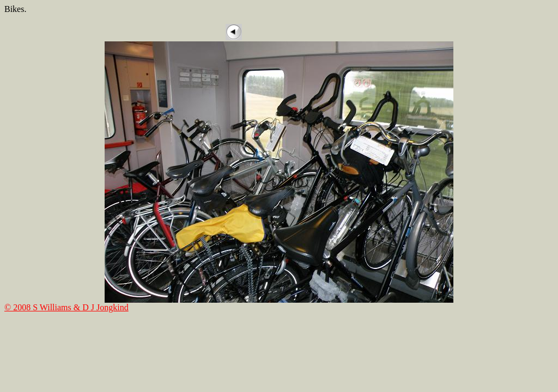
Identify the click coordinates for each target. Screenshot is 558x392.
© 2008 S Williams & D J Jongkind (66, 307)
